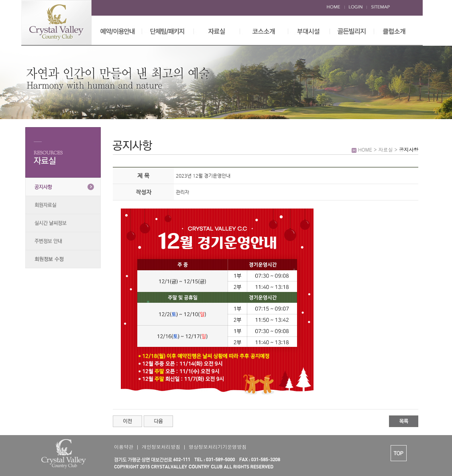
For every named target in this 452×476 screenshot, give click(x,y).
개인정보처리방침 (161, 447)
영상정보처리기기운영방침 (218, 447)
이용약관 (124, 447)
